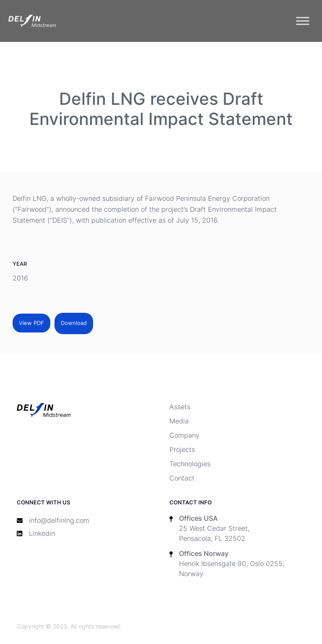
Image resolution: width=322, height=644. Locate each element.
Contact (182, 478)
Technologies (190, 464)
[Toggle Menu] (303, 21)
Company (184, 435)
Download (74, 323)
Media (179, 421)
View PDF (31, 323)
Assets (180, 407)
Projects (182, 449)
